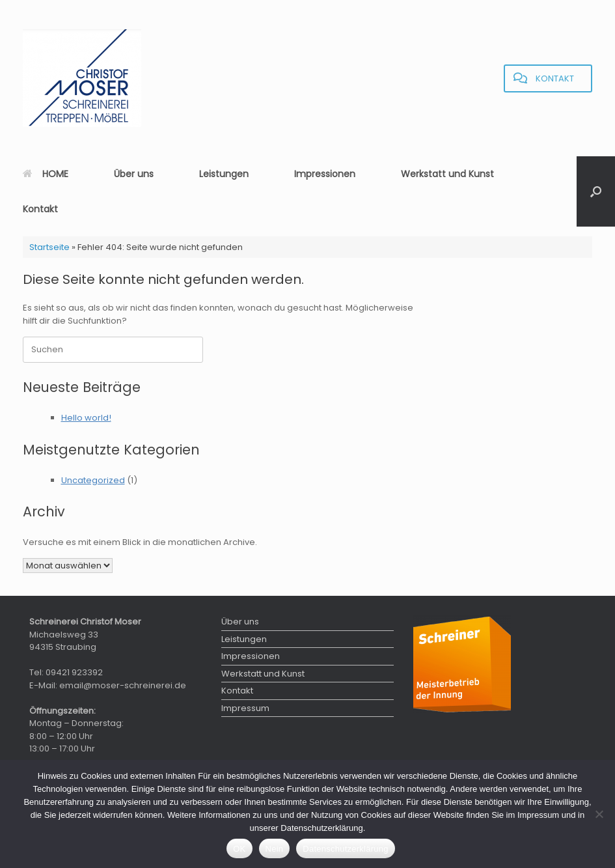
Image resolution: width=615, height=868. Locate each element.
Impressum (245, 708)
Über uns (134, 174)
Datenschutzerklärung (345, 849)
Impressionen (325, 174)
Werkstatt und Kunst (447, 174)
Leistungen (224, 174)
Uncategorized (93, 480)
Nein (275, 849)
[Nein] (599, 814)
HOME (46, 174)
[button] (596, 191)
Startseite (49, 247)
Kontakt (40, 209)
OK (239, 849)
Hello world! (86, 418)
